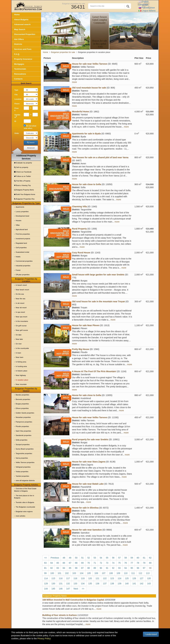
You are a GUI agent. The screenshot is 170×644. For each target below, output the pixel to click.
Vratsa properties (22, 472)
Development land (22, 216)
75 (120, 563)
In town (18, 353)
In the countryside (22, 348)
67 (70, 563)
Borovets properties (23, 399)
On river (19, 344)
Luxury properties (22, 212)
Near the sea (20, 299)
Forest (18, 270)
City (16, 95)
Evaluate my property (23, 163)
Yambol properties (22, 476)
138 (112, 584)
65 (58, 563)
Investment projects (23, 239)
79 (144, 563)
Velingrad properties (23, 467)
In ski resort (20, 303)
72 (101, 563)
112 (140, 573)
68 (76, 563)
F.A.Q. (17, 54)
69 (82, 563)
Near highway (21, 375)
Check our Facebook (23, 172)
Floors (17, 104)
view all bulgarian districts (25, 480)
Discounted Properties (25, 34)
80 (150, 563)
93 (120, 568)
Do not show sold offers (30, 127)
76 (126, 563)
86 (76, 568)
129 (46, 584)
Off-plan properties (23, 275)
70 (89, 563)
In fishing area (21, 362)
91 (107, 568)
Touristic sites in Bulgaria (25, 502)
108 (111, 573)
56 (113, 558)
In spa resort (20, 312)
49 (70, 558)
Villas (18, 225)
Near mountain (21, 384)
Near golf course (22, 330)
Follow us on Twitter (23, 176)
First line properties (23, 234)
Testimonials (20, 69)
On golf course (21, 326)
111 (133, 573)
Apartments (20, 207)
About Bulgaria (21, 20)
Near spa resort (21, 317)
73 (107, 563)
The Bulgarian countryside (25, 507)
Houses (18, 220)
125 (127, 578)
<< (46, 558)
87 (82, 568)
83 (58, 568)
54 (101, 558)
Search (31, 143)
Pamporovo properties (24, 422)
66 (64, 563)
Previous (55, 558)
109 (118, 573)
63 (45, 563)
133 (75, 584)
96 (138, 568)
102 (67, 573)
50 (76, 558)
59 (132, 558)
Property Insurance (23, 59)
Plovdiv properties (22, 426)
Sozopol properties (23, 444)
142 (141, 584)
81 (45, 568)
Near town (19, 357)
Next (76, 589)
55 (107, 558)
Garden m (17, 116)
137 (105, 584)
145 (53, 589)
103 (74, 573)
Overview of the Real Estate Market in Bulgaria (25, 490)
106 (96, 573)
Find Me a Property (22, 181)
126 (134, 578)
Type (16, 90)
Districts (18, 44)
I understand (151, 634)
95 (132, 568)
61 (144, 558)
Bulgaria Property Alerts (24, 190)
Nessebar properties (23, 417)
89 (95, 568)
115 (53, 578)
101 (60, 573)
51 (82, 558)
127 (141, 578)
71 (95, 563)
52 (89, 558)
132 (68, 584)
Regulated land (21, 243)
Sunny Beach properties (25, 449)
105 (89, 573)
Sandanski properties (23, 435)
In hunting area (21, 366)
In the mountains (22, 321)
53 (95, 558)
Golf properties (21, 248)
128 (149, 578)
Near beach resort (22, 290)
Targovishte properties (24, 453)
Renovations (20, 74)
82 (52, 568)
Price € (16, 109)
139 (119, 584)
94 (126, 568)
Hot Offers (19, 39)
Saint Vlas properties (23, 431)
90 (101, 568)
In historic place (21, 371)
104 (82, 573)
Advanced (31, 148)
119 (83, 578)
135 (90, 584)
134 (83, 584)
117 (68, 578)
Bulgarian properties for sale (74, 3)
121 (97, 578)
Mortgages (19, 64)
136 (97, 584)
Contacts (18, 79)
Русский (147, 8)
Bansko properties (22, 395)
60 (138, 558)
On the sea (20, 294)
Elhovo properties (22, 408)
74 (113, 563)
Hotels (18, 257)
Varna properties (22, 458)
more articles (20, 516)
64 (52, 563)
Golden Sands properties (25, 413)
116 (61, 578)
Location (18, 99)
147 (68, 589)
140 (127, 584)
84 (64, 568)
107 (104, 573)
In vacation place (22, 380)
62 (150, 558)
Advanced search (22, 24)
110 (126, 573)
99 (45, 573)
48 (64, 558)
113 (148, 573)
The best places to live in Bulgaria (24, 497)
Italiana (147, 11)
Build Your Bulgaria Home (25, 194)
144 (46, 589)
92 (113, 568)
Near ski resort (21, 308)
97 (144, 568)
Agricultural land (22, 229)
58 (126, 558)
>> (83, 589)
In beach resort (21, 285)
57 (120, 558)
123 (112, 578)
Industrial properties (23, 266)
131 (61, 584)
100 (52, 573)
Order (17, 133)
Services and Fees (23, 49)
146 (61, 589)
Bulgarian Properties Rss (24, 199)
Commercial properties (24, 261)
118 (75, 578)
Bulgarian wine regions (24, 511)
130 (53, 584)
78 (138, 563)
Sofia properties (22, 440)
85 (70, 568)
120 (90, 578)
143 (149, 584)
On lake (19, 335)
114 (46, 578)
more (74, 82)
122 (105, 578)
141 (134, 584)
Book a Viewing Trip (22, 185)
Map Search (20, 29)
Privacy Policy (44, 639)
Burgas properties (22, 404)
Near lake (19, 339)
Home (17, 15)
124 (119, 578)
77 (132, 563)
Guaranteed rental (22, 252)
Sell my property (21, 167)
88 (89, 568)
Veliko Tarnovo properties (25, 462)
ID (15, 121)
